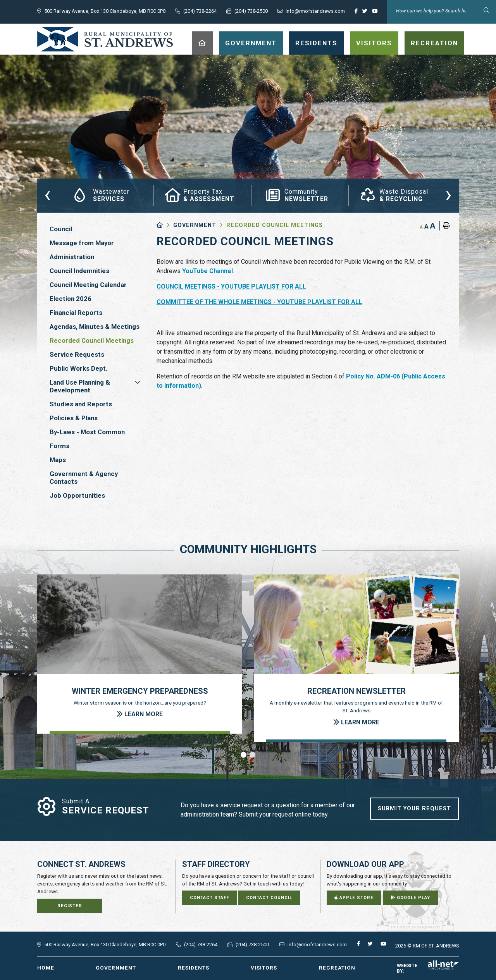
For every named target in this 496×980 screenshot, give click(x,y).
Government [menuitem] (251, 43)
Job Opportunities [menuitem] (77, 495)
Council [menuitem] (61, 229)
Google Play (410, 898)
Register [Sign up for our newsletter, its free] (70, 906)
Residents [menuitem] (316, 43)
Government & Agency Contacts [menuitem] (84, 478)
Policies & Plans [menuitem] (74, 418)
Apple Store (354, 898)
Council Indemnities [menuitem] (79, 271)
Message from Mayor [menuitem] (82, 243)
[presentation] (47, 194)
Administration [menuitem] (72, 257)
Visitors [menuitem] (374, 43)
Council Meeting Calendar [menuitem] (88, 285)
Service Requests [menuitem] (77, 354)
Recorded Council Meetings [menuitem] (92, 340)
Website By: (428, 968)
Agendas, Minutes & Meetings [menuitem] (95, 327)
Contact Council (269, 898)
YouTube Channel (208, 271)
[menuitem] (202, 43)
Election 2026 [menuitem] (71, 299)
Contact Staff (209, 898)
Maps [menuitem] (58, 460)
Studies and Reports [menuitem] (81, 404)
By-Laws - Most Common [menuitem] (87, 432)
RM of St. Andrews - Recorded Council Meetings (105, 39)
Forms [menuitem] (59, 446)
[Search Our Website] (441, 11)
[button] (138, 382)
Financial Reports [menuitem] (76, 313)
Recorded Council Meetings (275, 225)
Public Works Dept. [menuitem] (79, 368)
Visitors (264, 968)
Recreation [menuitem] (434, 43)
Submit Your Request (414, 809)
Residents (194, 968)
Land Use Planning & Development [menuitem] (80, 386)
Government (195, 225)
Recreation (337, 968)
